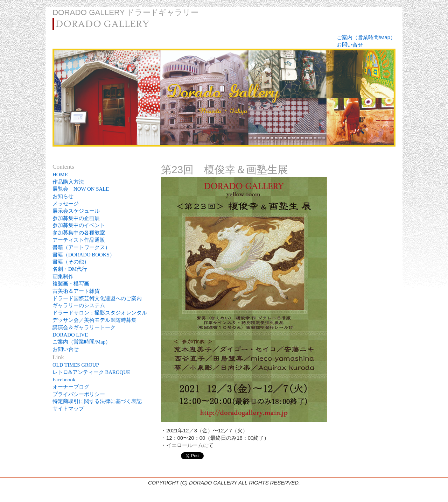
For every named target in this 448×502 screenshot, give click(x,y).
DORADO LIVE (70, 335)
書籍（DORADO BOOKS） (84, 255)
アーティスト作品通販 (81, 240)
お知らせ (63, 196)
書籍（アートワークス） (81, 247)
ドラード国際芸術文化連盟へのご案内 (97, 298)
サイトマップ (68, 409)
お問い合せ (350, 45)
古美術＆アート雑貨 (76, 291)
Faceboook (64, 380)
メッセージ (66, 204)
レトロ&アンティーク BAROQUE (91, 372)
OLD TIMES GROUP (76, 365)
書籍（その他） (71, 262)
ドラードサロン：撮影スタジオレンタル (100, 313)
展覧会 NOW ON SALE (81, 189)
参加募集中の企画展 (76, 218)
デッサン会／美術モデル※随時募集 (94, 320)
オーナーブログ (71, 387)
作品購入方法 (68, 182)
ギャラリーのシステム (79, 305)
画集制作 (63, 276)
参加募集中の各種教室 (79, 233)
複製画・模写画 (71, 284)
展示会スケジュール (76, 211)
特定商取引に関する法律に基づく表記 (97, 401)
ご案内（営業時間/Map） (366, 37)
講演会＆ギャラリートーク (84, 327)
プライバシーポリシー (79, 394)
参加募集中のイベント (79, 225)
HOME (60, 175)
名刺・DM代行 (70, 269)
